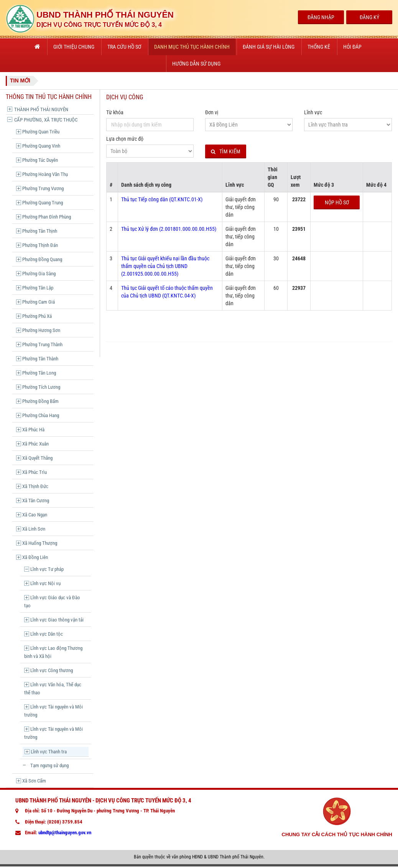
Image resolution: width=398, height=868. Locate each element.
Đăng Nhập (321, 17)
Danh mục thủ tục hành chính (192, 47)
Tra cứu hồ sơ (124, 47)
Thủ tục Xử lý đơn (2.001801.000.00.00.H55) (169, 229)
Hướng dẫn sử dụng (196, 64)
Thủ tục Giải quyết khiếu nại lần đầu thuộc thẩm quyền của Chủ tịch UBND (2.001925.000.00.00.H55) (165, 266)
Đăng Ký (369, 17)
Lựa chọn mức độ (125, 139)
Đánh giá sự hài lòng (269, 47)
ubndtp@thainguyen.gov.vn (65, 833)
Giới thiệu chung (74, 47)
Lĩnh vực (313, 112)
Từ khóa (115, 112)
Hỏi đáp (352, 47)
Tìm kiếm (226, 152)
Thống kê (319, 47)
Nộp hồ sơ (337, 202)
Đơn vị (212, 112)
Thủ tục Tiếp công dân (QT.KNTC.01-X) (162, 199)
